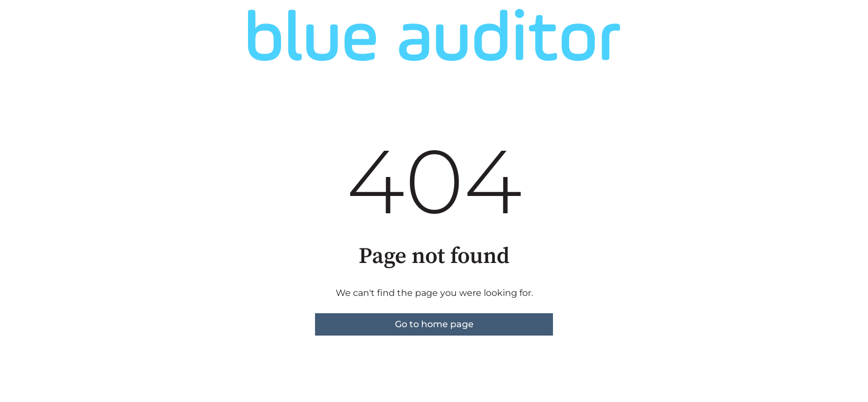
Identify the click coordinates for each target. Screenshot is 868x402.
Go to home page (434, 324)
